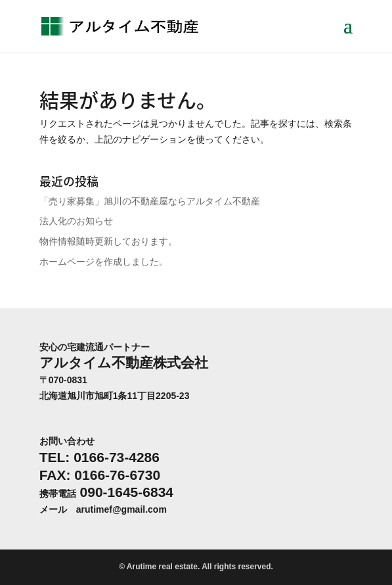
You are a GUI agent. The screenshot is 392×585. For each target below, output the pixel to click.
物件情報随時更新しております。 (108, 241)
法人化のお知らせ (76, 221)
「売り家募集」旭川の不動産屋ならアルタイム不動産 (150, 201)
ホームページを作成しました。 (104, 262)
